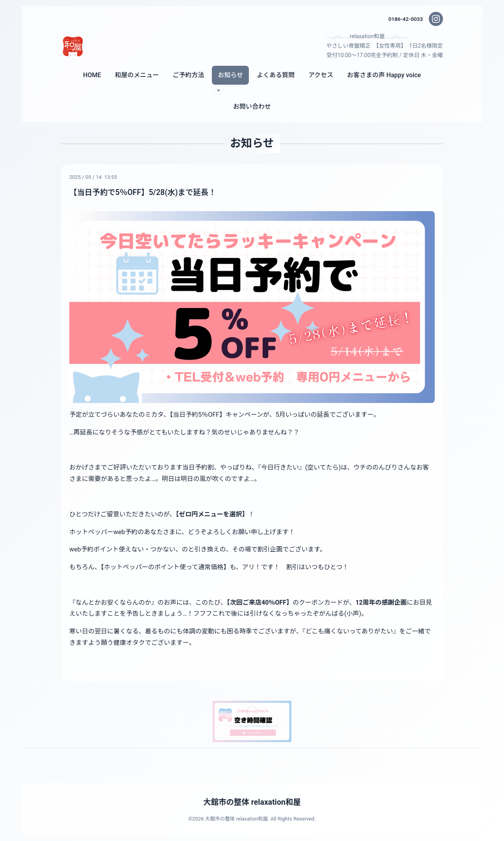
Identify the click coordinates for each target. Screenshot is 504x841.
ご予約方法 (188, 75)
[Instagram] (436, 19)
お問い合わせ (252, 107)
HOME (92, 75)
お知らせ (230, 75)
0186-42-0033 (405, 19)
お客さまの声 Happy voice (384, 75)
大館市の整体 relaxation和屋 (252, 802)
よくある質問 (276, 75)
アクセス (321, 75)
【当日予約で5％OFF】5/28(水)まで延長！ (145, 192)
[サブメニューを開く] (219, 90)
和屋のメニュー (137, 75)
